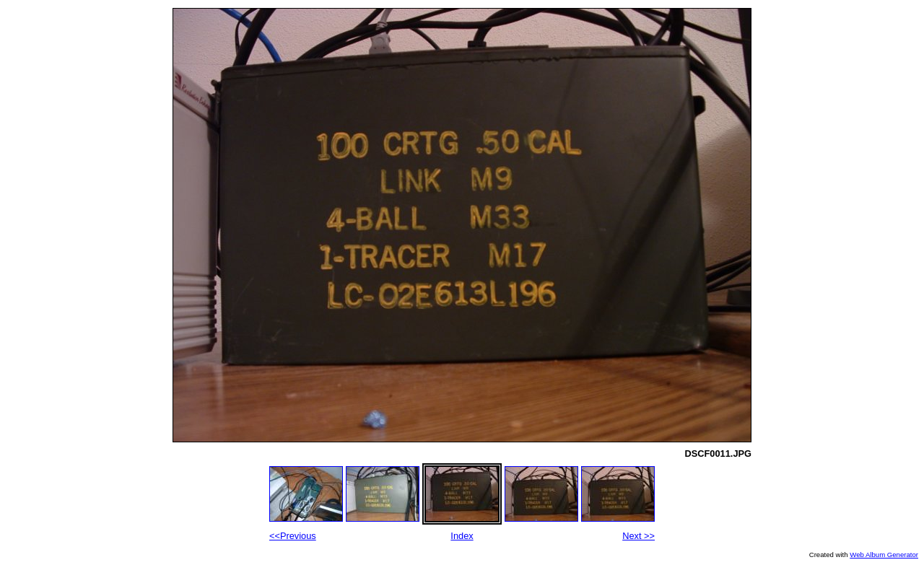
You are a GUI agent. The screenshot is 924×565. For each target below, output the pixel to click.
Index (462, 536)
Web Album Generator (884, 555)
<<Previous (293, 536)
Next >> (638, 536)
